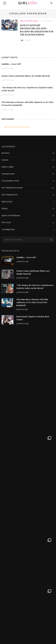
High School (28, 202)
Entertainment (28, 174)
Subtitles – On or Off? (11, 64)
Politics (28, 209)
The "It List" (28, 223)
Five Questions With (28, 181)
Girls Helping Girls (29, 21)
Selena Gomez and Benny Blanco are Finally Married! (26, 76)
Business (28, 153)
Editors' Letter (28, 167)
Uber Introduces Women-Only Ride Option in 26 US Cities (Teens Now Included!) (32, 302)
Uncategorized (28, 229)
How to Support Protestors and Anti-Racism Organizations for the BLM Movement (37, 30)
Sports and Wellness (28, 216)
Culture (28, 160)
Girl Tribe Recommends (28, 188)
